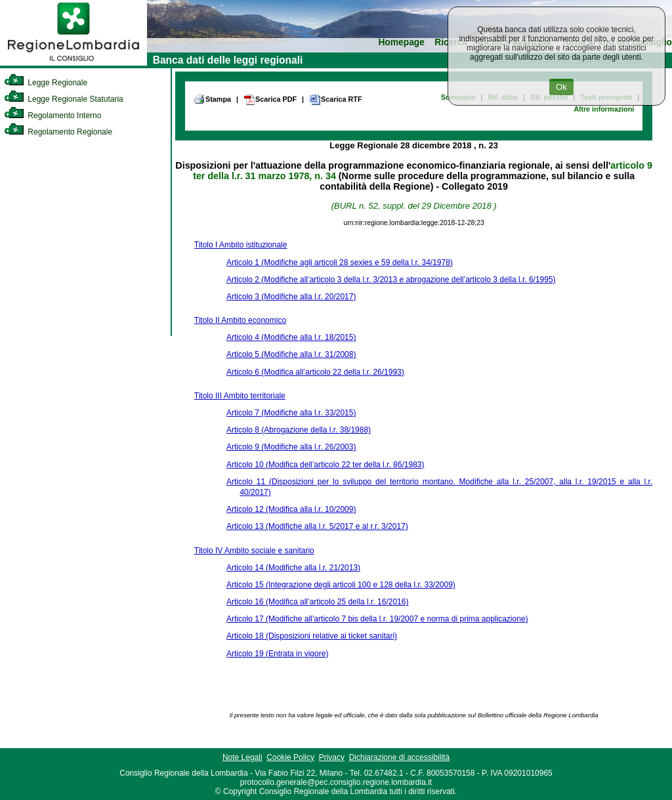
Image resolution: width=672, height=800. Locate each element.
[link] (73, 63)
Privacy (332, 757)
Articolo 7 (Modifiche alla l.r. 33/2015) (291, 413)
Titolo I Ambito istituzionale (241, 245)
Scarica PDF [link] (270, 100)
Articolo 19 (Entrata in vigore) (277, 654)
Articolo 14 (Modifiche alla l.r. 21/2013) (293, 568)
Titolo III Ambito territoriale (240, 396)
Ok (561, 87)
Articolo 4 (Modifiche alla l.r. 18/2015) (291, 337)
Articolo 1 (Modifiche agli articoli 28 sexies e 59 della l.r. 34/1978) (340, 263)
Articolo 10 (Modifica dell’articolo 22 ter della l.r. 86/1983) (325, 465)
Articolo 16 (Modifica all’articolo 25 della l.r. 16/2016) (317, 602)
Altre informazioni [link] (604, 109)
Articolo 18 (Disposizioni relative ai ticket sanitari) (312, 636)
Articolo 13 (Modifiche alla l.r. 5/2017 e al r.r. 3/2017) (317, 526)
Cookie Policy (290, 757)
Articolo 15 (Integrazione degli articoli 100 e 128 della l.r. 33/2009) (341, 585)
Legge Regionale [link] (46, 83)
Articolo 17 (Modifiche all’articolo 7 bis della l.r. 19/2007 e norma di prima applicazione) (377, 619)
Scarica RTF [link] (335, 100)
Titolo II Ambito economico (240, 320)
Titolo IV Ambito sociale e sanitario (254, 551)
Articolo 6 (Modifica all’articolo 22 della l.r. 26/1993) (315, 372)
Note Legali (242, 757)
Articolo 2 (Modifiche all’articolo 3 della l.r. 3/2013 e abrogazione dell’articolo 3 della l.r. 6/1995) (391, 280)
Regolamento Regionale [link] (58, 132)
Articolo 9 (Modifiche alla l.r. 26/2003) (291, 447)
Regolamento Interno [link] (52, 116)
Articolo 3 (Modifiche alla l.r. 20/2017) (291, 297)
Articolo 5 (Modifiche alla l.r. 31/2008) (291, 354)
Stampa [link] (212, 99)
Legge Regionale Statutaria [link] (64, 99)
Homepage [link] (401, 42)
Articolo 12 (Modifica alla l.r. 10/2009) (291, 509)
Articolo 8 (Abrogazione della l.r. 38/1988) (299, 430)
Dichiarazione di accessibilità (399, 757)
